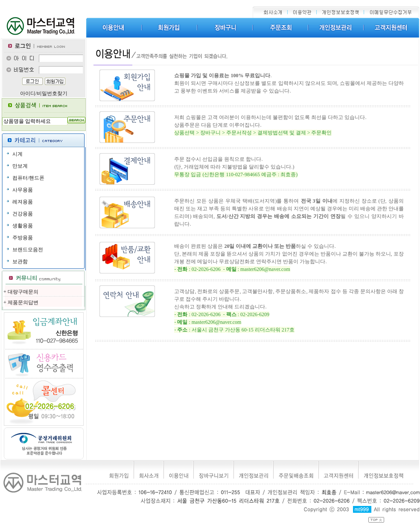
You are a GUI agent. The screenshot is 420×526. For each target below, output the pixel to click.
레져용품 (23, 202)
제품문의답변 (23, 302)
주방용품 (23, 238)
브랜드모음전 (28, 250)
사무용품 (23, 190)
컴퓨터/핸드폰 (28, 178)
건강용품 (23, 214)
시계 (17, 154)
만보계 (20, 166)
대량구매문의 (23, 292)
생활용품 (23, 226)
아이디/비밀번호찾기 (44, 93)
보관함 (20, 262)
